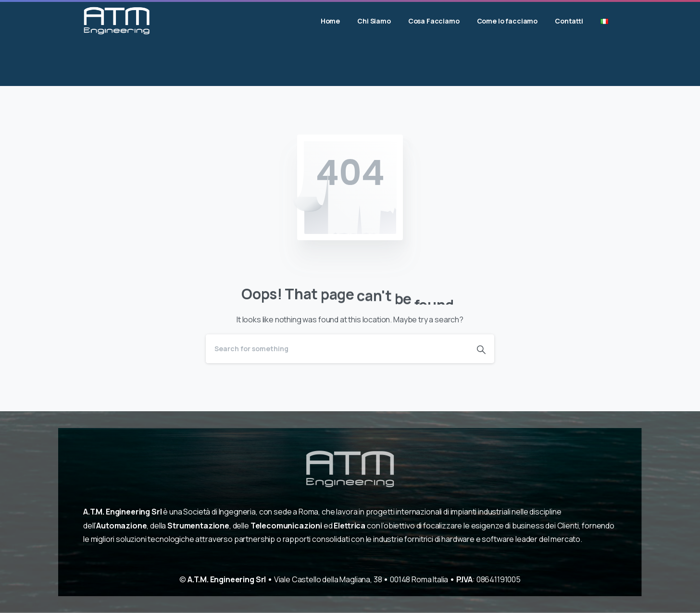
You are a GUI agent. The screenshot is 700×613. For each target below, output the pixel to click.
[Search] (337, 349)
